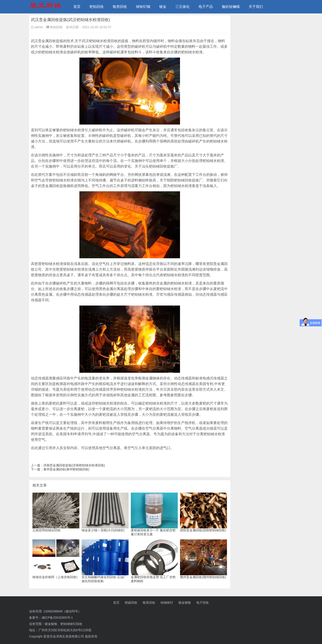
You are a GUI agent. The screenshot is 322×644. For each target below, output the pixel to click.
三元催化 (182, 7)
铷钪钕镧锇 (231, 7)
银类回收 (120, 7)
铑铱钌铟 (143, 7)
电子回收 (203, 603)
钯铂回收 (97, 7)
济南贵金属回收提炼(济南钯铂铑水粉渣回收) (74, 465)
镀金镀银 (185, 603)
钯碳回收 (131, 603)
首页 (77, 7)
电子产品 (206, 7)
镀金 (163, 7)
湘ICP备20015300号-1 (57, 618)
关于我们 (256, 7)
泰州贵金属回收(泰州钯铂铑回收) (66, 469)
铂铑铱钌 (167, 603)
